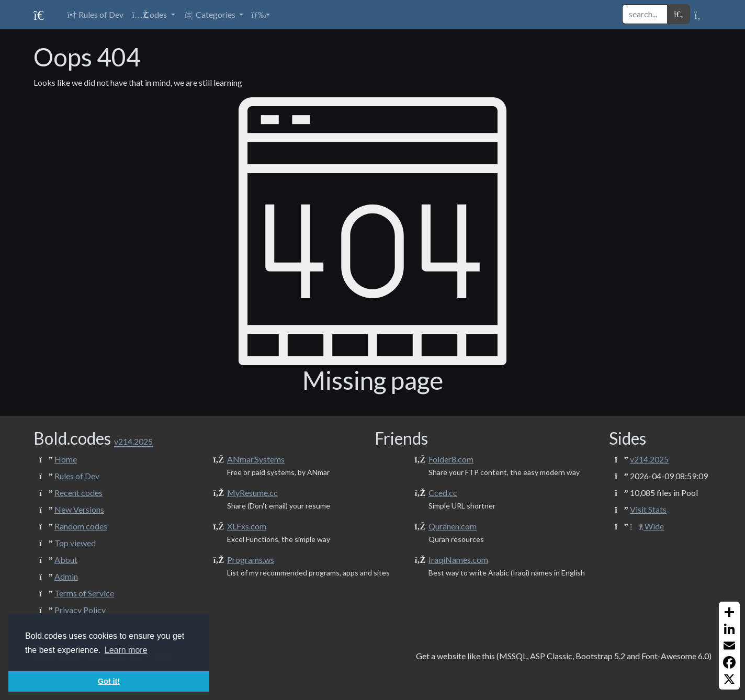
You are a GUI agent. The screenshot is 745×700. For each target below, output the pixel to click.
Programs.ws (251, 560)
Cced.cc (443, 493)
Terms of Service (84, 593)
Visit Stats (648, 509)
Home (66, 459)
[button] (153, 15)
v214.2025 (649, 459)
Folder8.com (451, 459)
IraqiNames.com (458, 560)
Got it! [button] (109, 681)
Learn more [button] (126, 650)
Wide (647, 526)
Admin (66, 576)
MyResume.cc (252, 493)
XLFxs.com (247, 526)
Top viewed (75, 543)
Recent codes (78, 493)
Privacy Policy (80, 610)
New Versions (79, 509)
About (66, 560)
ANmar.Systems (256, 459)
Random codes (81, 526)
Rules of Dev (77, 476)
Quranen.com (453, 526)
